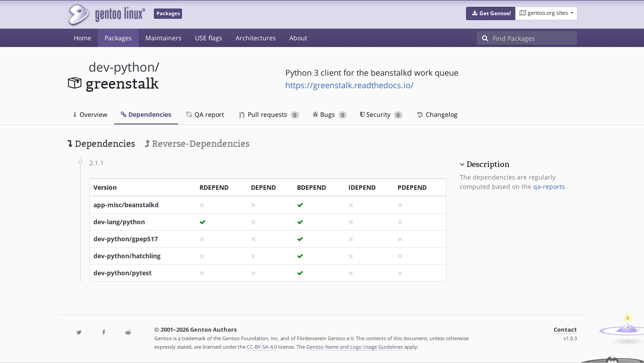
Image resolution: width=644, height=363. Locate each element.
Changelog (437, 114)
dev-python (122, 67)
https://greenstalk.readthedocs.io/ (350, 85)
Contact (565, 330)
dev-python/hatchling (127, 256)
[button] (491, 13)
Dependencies (146, 114)
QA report (204, 114)
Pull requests (269, 114)
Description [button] (488, 164)
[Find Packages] (535, 38)
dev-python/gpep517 (126, 239)
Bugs (330, 114)
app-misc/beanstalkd (126, 205)
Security (381, 114)
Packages (118, 38)
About (298, 38)
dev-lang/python (119, 222)
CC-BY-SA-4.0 (262, 347)
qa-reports (549, 186)
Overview (91, 114)
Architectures (256, 38)
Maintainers (163, 38)
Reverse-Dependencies (197, 144)
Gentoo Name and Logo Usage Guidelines (355, 347)
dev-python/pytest (123, 273)
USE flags (209, 38)
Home (83, 38)
